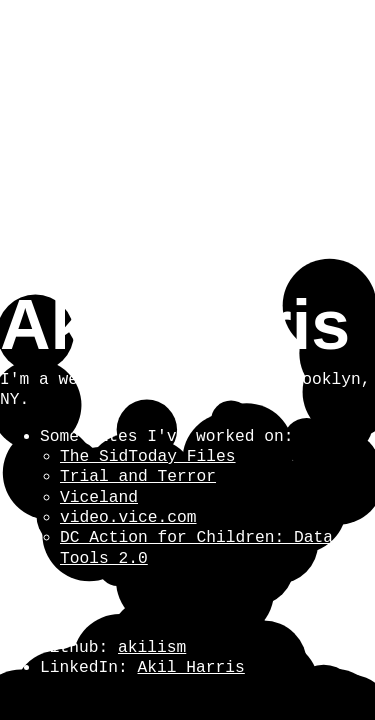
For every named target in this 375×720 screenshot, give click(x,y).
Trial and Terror (138, 477)
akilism (152, 648)
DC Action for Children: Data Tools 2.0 (196, 548)
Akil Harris (191, 668)
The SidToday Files (148, 457)
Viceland (99, 498)
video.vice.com (128, 518)
